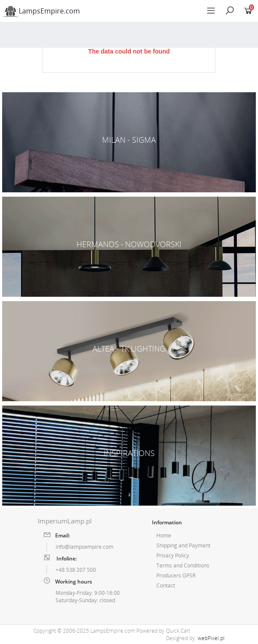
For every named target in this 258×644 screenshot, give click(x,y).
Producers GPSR (176, 575)
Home (164, 535)
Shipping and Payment (183, 545)
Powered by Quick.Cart (163, 631)
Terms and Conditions (183, 565)
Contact (166, 585)
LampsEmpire (41, 11)
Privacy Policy (173, 555)
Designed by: (195, 638)
